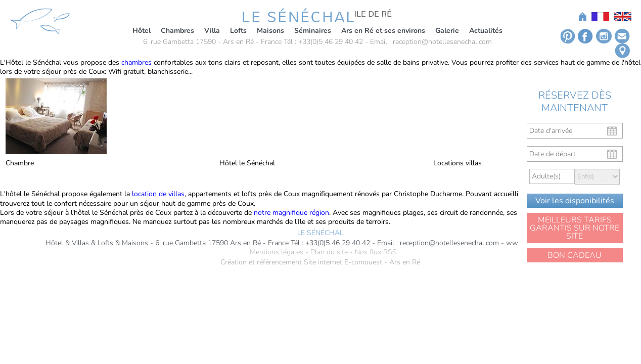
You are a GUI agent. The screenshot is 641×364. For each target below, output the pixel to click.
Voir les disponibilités (575, 201)
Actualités (486, 31)
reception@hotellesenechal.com (442, 42)
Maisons (270, 31)
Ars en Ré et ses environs (383, 31)
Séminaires (313, 31)
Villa (212, 31)
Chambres (177, 31)
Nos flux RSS (376, 252)
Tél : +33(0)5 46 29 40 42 (323, 42)
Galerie (447, 31)
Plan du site (329, 252)
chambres (136, 62)
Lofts (238, 31)
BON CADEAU (575, 255)
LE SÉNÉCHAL (320, 233)
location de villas (157, 194)
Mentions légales (277, 252)
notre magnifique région (291, 213)
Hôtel (142, 31)
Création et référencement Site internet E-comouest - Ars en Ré (320, 262)
